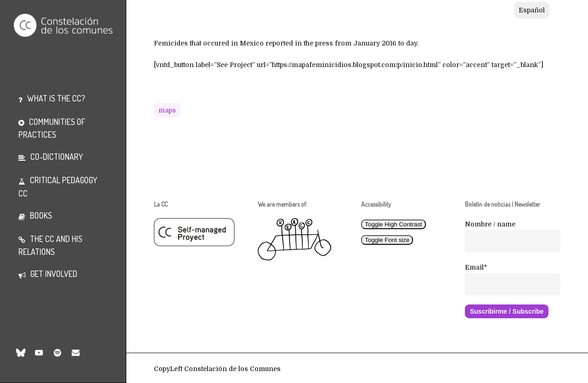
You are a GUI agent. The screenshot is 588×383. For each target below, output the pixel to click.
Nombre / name (490, 224)
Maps (167, 110)
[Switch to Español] (532, 10)
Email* (476, 267)
